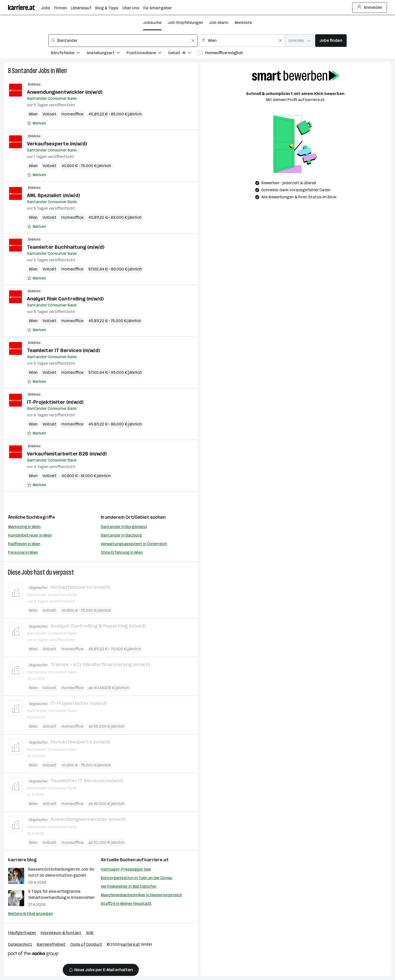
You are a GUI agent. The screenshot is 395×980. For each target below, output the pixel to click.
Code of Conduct (86, 944)
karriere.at (157, 860)
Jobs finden (331, 40)
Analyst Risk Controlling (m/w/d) (65, 299)
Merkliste (243, 23)
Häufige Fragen (22, 933)
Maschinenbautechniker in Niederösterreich (141, 895)
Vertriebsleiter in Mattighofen (129, 886)
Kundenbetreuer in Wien (30, 535)
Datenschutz (20, 944)
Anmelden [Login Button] (370, 8)
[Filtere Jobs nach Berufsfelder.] (69, 54)
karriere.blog (22, 860)
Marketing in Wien (24, 527)
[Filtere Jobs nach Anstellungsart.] (107, 54)
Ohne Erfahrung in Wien (122, 552)
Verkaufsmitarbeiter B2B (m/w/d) (67, 454)
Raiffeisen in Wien (24, 544)
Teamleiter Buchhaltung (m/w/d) (66, 247)
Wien (61, 71)
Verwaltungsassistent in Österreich (134, 544)
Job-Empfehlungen (185, 23)
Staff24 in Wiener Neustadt (126, 904)
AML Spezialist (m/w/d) (53, 195)
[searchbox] (123, 41)
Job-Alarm (219, 23)
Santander (25, 71)
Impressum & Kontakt (61, 933)
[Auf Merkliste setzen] (37, 123)
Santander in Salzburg (121, 535)
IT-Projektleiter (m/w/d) (55, 402)
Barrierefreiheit (51, 944)
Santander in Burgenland (124, 527)
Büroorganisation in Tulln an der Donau (137, 878)
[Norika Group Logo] (33, 955)
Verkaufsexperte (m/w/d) (57, 144)
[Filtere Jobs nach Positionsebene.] (147, 54)
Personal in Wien (23, 552)
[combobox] (123, 41)
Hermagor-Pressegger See (126, 869)
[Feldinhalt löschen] (193, 41)
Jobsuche (152, 23)
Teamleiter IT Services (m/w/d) (63, 350)
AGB (90, 933)
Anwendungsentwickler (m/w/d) (65, 92)
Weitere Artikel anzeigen (30, 914)
